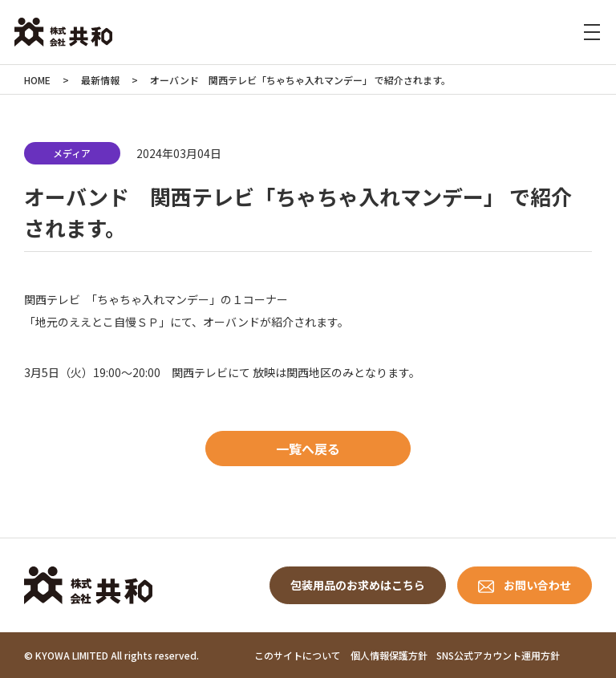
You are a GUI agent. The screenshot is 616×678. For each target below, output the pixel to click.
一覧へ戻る (308, 449)
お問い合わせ (537, 585)
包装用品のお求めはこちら (358, 585)
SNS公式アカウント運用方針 (498, 655)
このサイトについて (298, 655)
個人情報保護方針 (389, 655)
